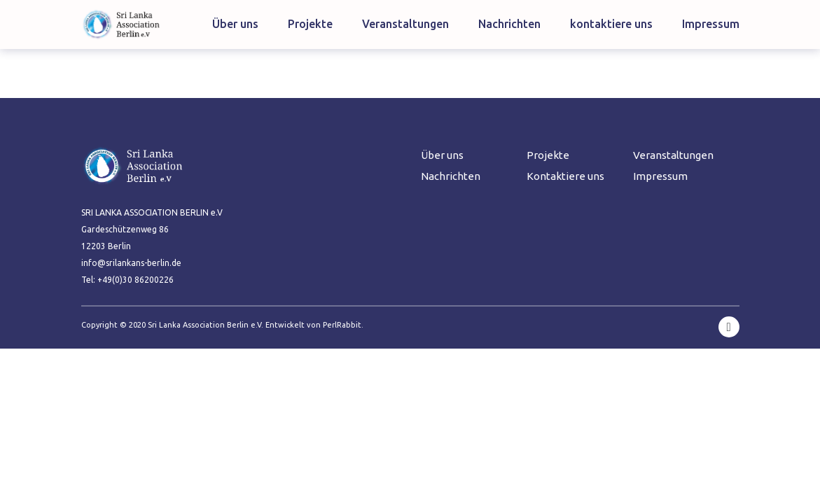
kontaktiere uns (611, 24)
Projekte (310, 24)
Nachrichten (509, 24)
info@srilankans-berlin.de (131, 263)
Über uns (235, 24)
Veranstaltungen (405, 24)
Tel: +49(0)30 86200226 (127, 280)
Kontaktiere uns (565, 176)
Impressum (711, 24)
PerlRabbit (342, 325)
